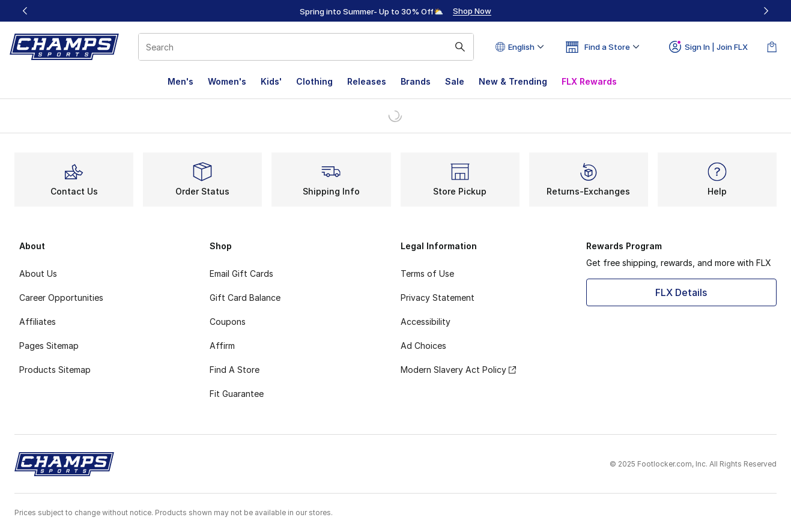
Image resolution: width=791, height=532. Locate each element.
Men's (180, 81)
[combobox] (306, 47)
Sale (455, 81)
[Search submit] (460, 47)
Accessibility (426, 322)
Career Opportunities (61, 298)
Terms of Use (427, 274)
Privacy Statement (438, 298)
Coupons (228, 322)
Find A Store (235, 370)
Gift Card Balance (245, 298)
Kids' (271, 81)
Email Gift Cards (241, 274)
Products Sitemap (55, 370)
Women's (227, 81)
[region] (396, 11)
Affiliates (38, 322)
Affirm (222, 346)
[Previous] (25, 11)
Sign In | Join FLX (708, 47)
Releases (367, 81)
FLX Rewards (589, 81)
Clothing (314, 81)
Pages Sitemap (49, 346)
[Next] (766, 11)
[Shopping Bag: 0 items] (772, 47)
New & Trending (513, 81)
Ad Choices (423, 346)
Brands (416, 81)
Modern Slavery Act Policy (458, 370)
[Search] (306, 47)
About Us (38, 274)
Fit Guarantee (237, 394)
